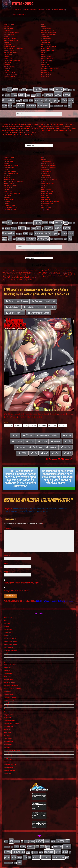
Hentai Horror (23, 4)
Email (7, 560)
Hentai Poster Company (29, 10)
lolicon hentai (46, 42)
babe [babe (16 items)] (20, 90)
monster (67, 443)
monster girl (45, 48)
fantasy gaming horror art (31, 413)
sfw (46, 449)
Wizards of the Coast (11, 75)
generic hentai (46, 38)
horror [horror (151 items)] (67, 94)
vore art (6, 71)
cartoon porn (8, 28)
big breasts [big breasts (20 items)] (30, 90)
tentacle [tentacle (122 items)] (21, 104)
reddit (70, 455)
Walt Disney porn (9, 73)
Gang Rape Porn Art (10, 38)
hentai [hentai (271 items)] (58, 94)
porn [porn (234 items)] (64, 99)
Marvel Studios (46, 44)
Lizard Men (7, 42)
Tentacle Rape (45, 67)
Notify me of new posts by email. (17, 587)
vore (69, 449)
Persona (44, 55)
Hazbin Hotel (45, 40)
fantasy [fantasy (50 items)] (14, 94)
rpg (35, 449)
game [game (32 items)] (28, 94)
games (44, 437)
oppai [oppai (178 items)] (55, 99)
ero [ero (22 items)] (3, 94)
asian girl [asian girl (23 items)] (15, 90)
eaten (68, 431)
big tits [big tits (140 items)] (38, 89)
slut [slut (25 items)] (14, 104)
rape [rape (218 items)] (71, 99)
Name (7, 552)
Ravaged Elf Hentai (47, 59)
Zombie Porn (45, 77)
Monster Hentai (9, 50)
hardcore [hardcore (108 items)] (49, 94)
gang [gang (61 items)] (39, 94)
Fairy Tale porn (9, 34)
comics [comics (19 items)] (70, 90)
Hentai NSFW (17, 10)
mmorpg (53, 443)
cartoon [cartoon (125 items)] (58, 89)
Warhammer (45, 73)
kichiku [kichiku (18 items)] (18, 99)
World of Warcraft (10, 77)
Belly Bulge (7, 26)
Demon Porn (8, 30)
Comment (8, 524)
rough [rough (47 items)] (5, 104)
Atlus (43, 24)
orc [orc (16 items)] (59, 99)
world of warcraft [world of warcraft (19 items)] (59, 104)
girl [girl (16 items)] (43, 94)
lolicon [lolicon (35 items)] (25, 99)
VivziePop (7, 69)
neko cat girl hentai (10, 53)
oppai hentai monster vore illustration (31, 410)
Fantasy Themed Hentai (48, 34)
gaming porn (45, 36)
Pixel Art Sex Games (19, 15)
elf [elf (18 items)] (74, 90)
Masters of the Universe (49, 46)
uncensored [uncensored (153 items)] (43, 104)
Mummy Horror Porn (47, 50)
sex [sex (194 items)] (10, 104)
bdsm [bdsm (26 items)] (24, 90)
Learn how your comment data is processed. (55, 597)
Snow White (45, 63)
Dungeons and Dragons (11, 32)
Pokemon (7, 57)
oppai (24, 449)
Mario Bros (7, 44)
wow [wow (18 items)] (65, 104)
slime (57, 449)
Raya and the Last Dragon (12, 61)
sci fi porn (7, 63)
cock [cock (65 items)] (66, 89)
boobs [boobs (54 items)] (45, 89)
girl (69, 437)
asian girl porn (9, 24)
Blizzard (44, 26)
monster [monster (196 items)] (39, 99)
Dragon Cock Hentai (47, 30)
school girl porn (47, 61)
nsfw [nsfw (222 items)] (47, 99)
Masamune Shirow (9, 46)
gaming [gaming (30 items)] (33, 94)
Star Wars (7, 65)
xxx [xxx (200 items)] (70, 104)
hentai (22, 443)
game (32, 437)
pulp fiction (8, 59)
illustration (37, 443)
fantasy (18, 437)
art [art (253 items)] (9, 89)
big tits (29, 431)
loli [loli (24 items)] (21, 99)
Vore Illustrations (47, 71)
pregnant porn (46, 57)
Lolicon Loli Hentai (44, 10)
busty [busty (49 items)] (51, 89)
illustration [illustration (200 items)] (8, 99)
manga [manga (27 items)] (31, 99)
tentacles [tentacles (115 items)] (31, 104)
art (17, 431)
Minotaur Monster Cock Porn (13, 48)
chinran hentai (46, 28)
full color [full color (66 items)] (22, 94)
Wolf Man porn (46, 75)
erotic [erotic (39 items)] (7, 94)
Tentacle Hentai (9, 67)
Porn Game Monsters (58, 10)
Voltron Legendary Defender (50, 69)
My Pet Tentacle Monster (29, 866)
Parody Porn (8, 55)
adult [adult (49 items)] (4, 89)
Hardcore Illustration (11, 40)
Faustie (6, 36)
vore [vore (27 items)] (52, 104)
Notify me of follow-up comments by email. (21, 579)
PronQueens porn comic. (68, 866)
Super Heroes (45, 65)
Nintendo (44, 53)
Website (7, 568)
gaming (57, 437)
